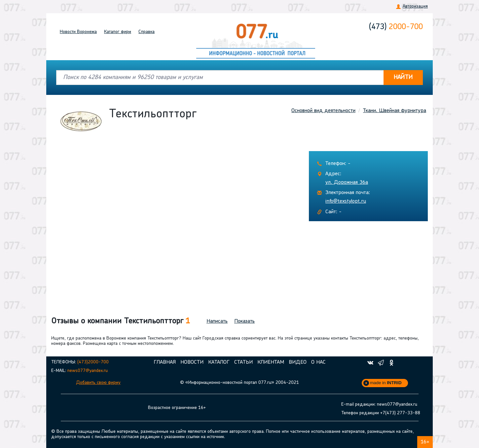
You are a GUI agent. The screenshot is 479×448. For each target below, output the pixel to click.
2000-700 (396, 27)
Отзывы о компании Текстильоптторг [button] (121, 321)
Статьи (243, 362)
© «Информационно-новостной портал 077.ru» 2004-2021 (240, 383)
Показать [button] (244, 321)
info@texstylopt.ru (346, 201)
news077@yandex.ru (88, 371)
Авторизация (415, 6)
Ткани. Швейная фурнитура (395, 111)
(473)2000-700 (93, 362)
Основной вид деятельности (323, 111)
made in (386, 383)
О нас (318, 362)
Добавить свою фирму (98, 383)
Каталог (118, 32)
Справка (147, 32)
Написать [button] (217, 321)
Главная (165, 362)
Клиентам (271, 362)
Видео (298, 362)
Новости (78, 32)
